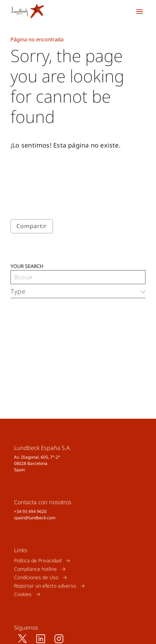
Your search (27, 266)
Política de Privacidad (38, 560)
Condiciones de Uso (36, 577)
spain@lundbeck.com (35, 518)
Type (18, 291)
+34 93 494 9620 (30, 511)
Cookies (23, 594)
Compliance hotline (35, 569)
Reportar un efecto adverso (45, 586)
